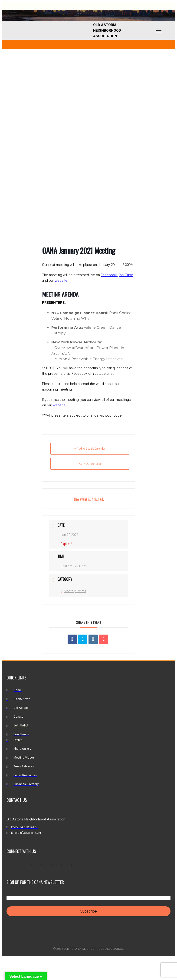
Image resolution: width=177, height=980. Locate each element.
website (61, 281)
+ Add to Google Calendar (90, 449)
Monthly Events (73, 591)
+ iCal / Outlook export (90, 464)
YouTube (126, 275)
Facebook (109, 275)
